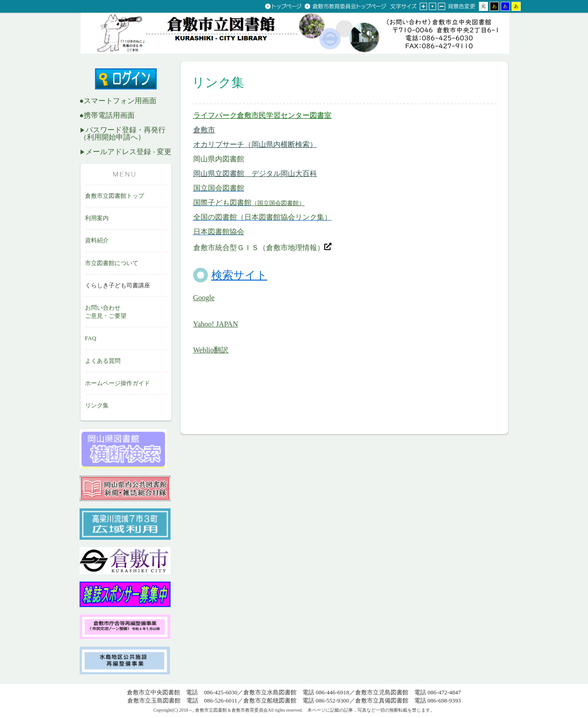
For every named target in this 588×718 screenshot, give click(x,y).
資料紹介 (97, 240)
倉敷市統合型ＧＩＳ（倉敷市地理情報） (262, 248)
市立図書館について (112, 263)
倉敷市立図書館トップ (115, 196)
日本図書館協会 (219, 232)
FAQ (91, 338)
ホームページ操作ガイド (118, 383)
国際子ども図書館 (249, 203)
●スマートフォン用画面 (118, 101)
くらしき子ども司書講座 (118, 285)
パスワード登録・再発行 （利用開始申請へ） (123, 133)
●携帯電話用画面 (107, 115)
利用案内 (97, 218)
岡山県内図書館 (219, 159)
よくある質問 (103, 361)
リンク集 (97, 405)
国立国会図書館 (219, 188)
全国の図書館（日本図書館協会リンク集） (262, 217)
